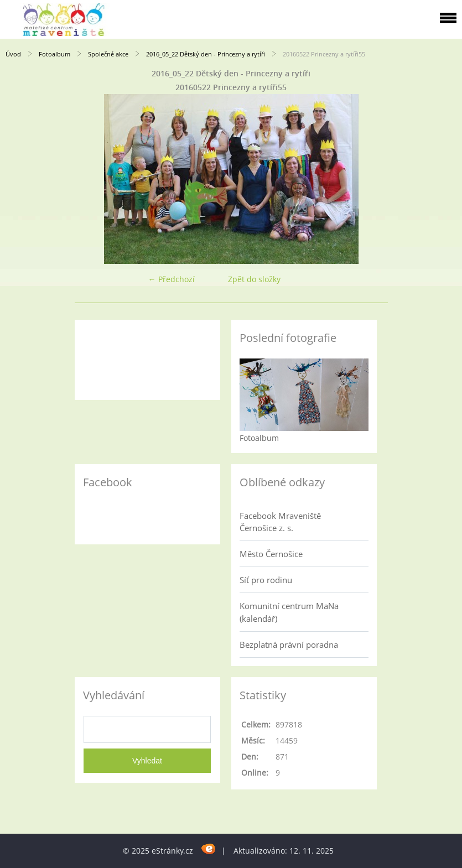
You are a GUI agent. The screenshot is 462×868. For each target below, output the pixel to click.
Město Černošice (271, 554)
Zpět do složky (254, 279)
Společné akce (108, 54)
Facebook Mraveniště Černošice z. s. (280, 522)
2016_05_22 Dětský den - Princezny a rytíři (206, 54)
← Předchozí (172, 279)
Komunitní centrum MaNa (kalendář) (289, 612)
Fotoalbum (54, 54)
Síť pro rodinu (266, 580)
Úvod (13, 54)
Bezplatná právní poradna (289, 644)
